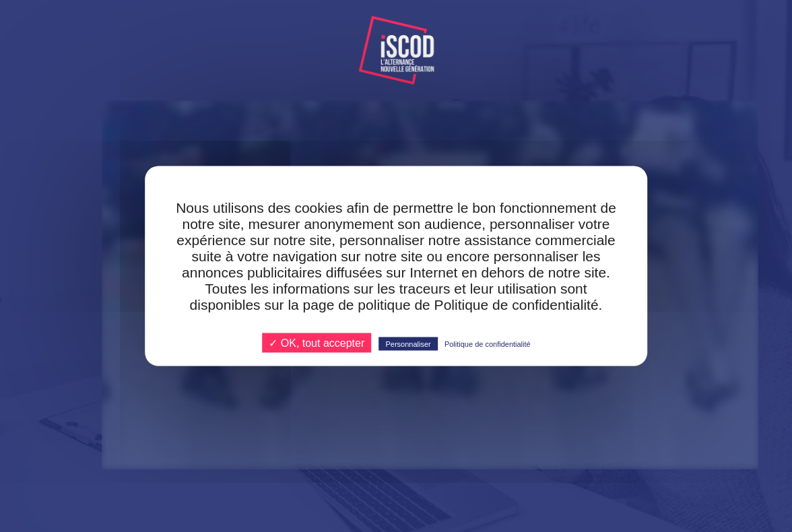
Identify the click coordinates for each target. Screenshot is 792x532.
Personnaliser (408, 344)
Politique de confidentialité (488, 344)
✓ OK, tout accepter (317, 343)
